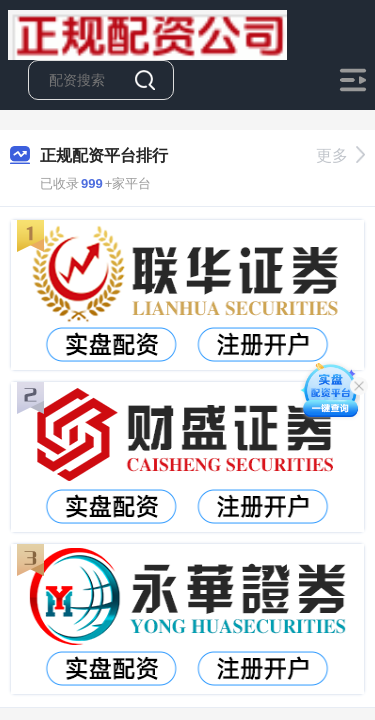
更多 (340, 155)
